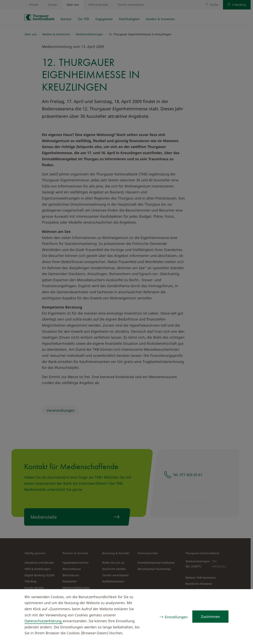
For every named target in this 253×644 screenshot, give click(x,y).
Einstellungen (176, 617)
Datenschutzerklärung (44, 621)
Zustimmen (210, 617)
